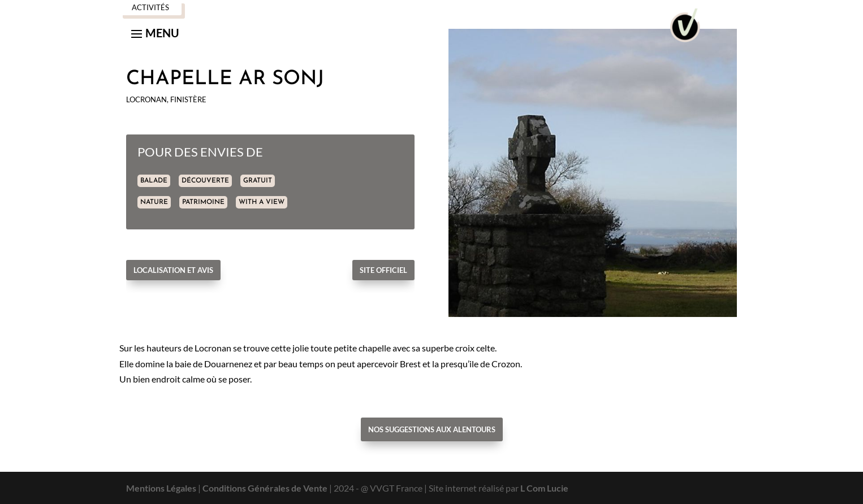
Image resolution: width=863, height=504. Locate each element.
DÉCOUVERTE (205, 181)
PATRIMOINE (203, 202)
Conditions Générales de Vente (265, 488)
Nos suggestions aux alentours (432, 429)
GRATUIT (258, 181)
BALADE (154, 181)
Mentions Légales (161, 488)
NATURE (154, 202)
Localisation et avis (173, 270)
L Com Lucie (544, 488)
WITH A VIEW (262, 202)
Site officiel (383, 270)
